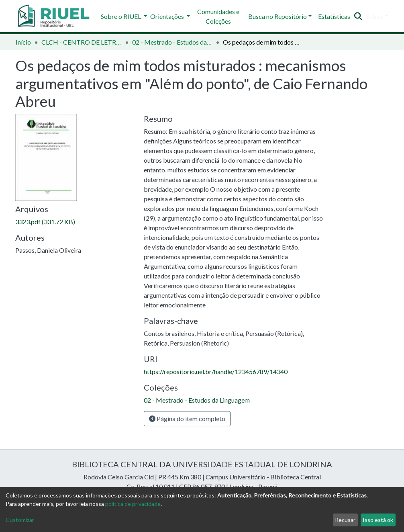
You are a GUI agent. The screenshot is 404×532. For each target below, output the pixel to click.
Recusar (345, 520)
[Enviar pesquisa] (358, 16)
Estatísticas (334, 16)
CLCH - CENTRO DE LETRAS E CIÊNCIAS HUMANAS (82, 42)
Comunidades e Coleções (218, 16)
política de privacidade (133, 504)
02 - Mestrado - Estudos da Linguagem (172, 42)
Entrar (374, 16)
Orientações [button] (168, 16)
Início (23, 42)
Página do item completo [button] (187, 418)
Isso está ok (378, 520)
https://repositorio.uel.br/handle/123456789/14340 (216, 371)
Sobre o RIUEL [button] (121, 16)
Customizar (20, 520)
